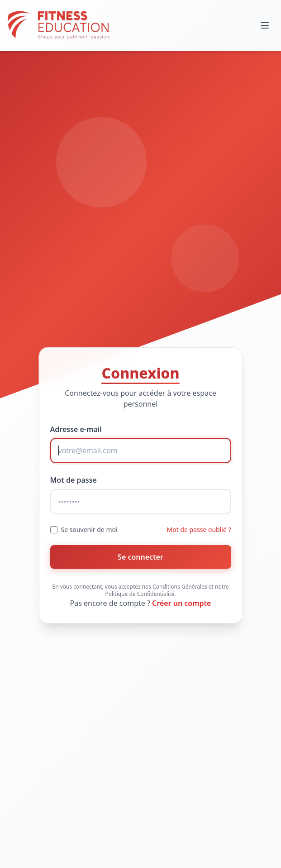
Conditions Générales (180, 587)
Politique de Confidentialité (140, 594)
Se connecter (140, 557)
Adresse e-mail (76, 429)
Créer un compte (181, 603)
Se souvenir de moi (89, 530)
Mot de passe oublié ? (199, 530)
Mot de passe (74, 480)
